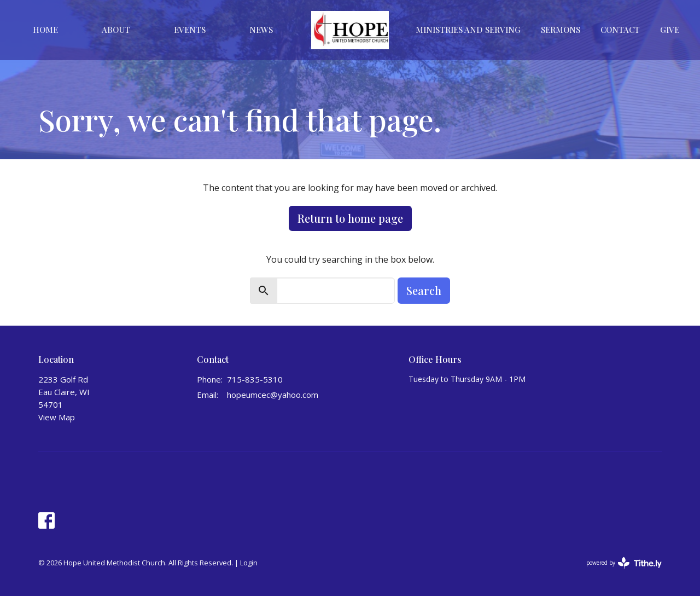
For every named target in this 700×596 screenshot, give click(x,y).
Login (249, 563)
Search (424, 290)
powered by (624, 563)
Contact (620, 30)
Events (190, 30)
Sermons (561, 30)
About (116, 30)
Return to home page (350, 218)
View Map (57, 417)
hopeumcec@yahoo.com (273, 395)
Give (670, 30)
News (261, 30)
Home (45, 30)
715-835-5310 (255, 379)
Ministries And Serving (468, 30)
